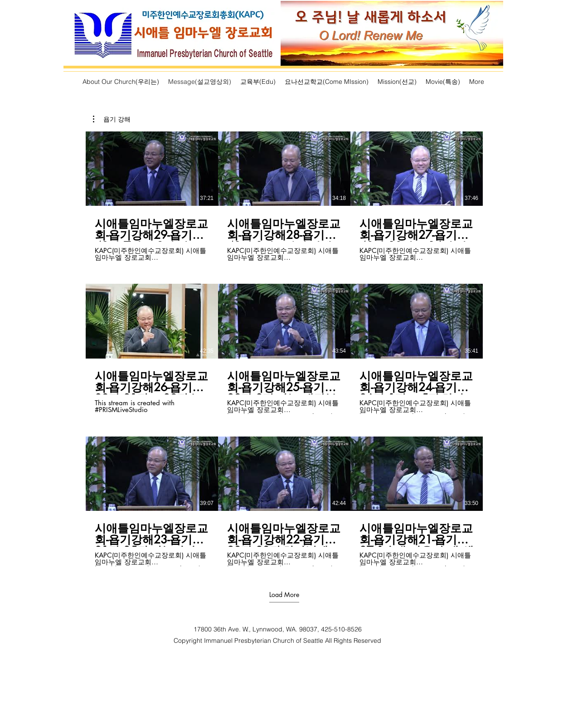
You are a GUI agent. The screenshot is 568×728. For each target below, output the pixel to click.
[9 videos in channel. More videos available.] (284, 349)
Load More (284, 595)
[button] (112, 119)
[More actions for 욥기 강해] (112, 119)
